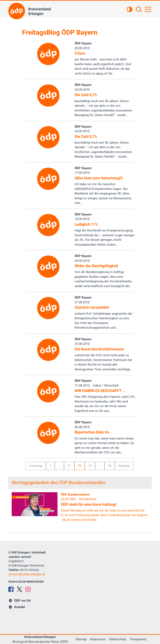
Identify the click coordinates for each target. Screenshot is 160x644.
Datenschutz (118, 639)
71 (69, 466)
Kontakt (17, 607)
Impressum (98, 639)
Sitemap (81, 639)
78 (110, 466)
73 (90, 466)
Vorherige (36, 466)
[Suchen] (139, 10)
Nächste (124, 466)
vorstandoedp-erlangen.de (27, 574)
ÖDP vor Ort (20, 601)
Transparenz (138, 639)
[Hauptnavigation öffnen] (148, 9)
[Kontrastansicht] (130, 10)
